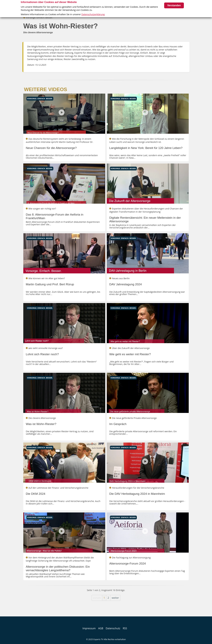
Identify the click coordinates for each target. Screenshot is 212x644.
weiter (115, 598)
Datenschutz (113, 628)
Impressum (89, 628)
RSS (125, 628)
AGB (101, 628)
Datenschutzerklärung (93, 14)
